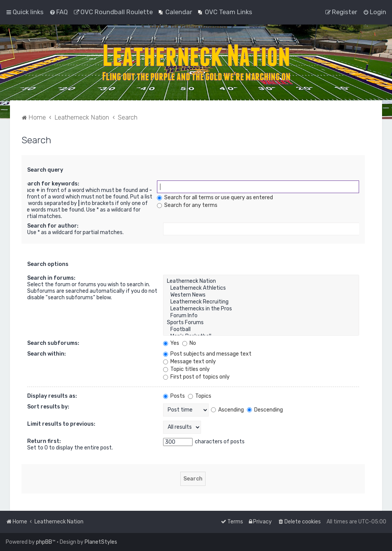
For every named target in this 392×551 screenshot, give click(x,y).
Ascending (227, 410)
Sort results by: (48, 407)
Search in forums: (51, 278)
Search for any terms (187, 205)
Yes (171, 343)
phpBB (44, 542)
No (189, 343)
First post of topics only (196, 377)
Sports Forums (261, 323)
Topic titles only (186, 369)
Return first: (44, 441)
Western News (261, 295)
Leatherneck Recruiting (261, 302)
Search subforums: (53, 343)
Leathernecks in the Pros (261, 309)
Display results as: (52, 396)
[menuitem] (59, 12)
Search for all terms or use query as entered (215, 198)
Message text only (189, 362)
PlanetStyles (101, 542)
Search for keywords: (50, 184)
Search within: (47, 354)
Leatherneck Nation (261, 281)
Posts (174, 396)
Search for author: (53, 226)
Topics (200, 396)
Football (261, 330)
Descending (265, 410)
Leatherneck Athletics (261, 288)
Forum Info (261, 316)
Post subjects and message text (207, 354)
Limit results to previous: (61, 424)
